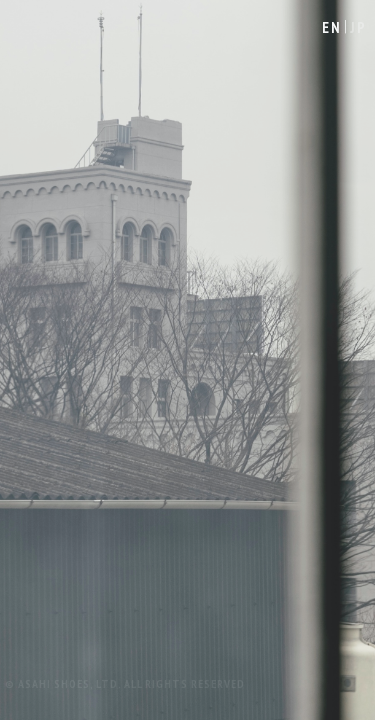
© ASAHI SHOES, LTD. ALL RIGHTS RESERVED (125, 683)
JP (358, 27)
